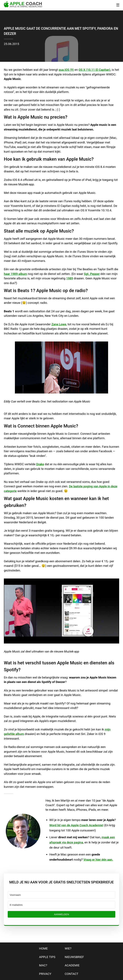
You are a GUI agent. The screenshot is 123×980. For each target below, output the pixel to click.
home (43, 948)
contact (72, 974)
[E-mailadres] (61, 905)
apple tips (47, 957)
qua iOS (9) (66, 70)
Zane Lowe (59, 324)
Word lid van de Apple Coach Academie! (76, 825)
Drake (40, 464)
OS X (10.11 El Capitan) (94, 70)
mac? (43, 965)
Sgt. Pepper (92, 274)
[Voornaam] (61, 895)
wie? (68, 948)
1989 (70, 278)
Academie (72, 965)
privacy (45, 974)
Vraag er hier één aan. (98, 860)
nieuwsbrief (74, 957)
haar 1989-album (15, 274)
